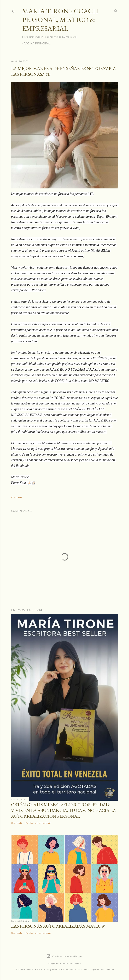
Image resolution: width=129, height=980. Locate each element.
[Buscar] (116, 10)
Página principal (37, 44)
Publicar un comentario (38, 823)
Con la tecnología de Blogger (64, 956)
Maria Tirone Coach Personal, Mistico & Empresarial (60, 20)
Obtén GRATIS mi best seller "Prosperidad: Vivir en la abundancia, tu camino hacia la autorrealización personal (63, 810)
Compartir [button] (17, 497)
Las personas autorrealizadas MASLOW (58, 926)
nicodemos (75, 963)
